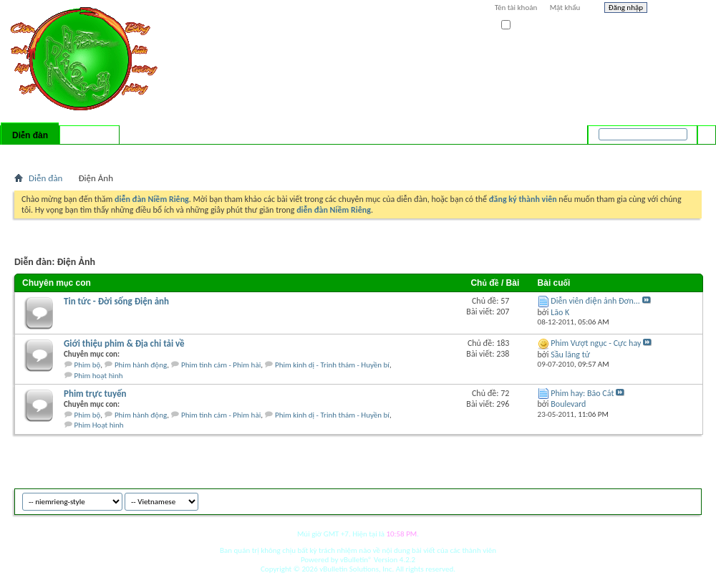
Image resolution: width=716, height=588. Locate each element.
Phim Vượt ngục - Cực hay (596, 343)
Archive (661, 500)
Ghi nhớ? (522, 25)
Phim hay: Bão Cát (582, 393)
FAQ (59, 154)
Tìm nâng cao (678, 153)
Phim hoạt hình (99, 376)
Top (687, 500)
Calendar (91, 154)
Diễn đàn (30, 135)
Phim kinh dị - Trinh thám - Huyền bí (332, 365)
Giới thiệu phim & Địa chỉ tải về (124, 343)
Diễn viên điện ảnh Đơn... (595, 301)
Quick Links (201, 154)
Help (678, 9)
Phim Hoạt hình (99, 425)
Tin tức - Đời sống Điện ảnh (116, 301)
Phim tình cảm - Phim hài (221, 365)
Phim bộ (88, 365)
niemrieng (621, 500)
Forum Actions (140, 154)
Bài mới (31, 154)
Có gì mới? (89, 135)
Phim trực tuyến (95, 394)
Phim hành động (141, 365)
